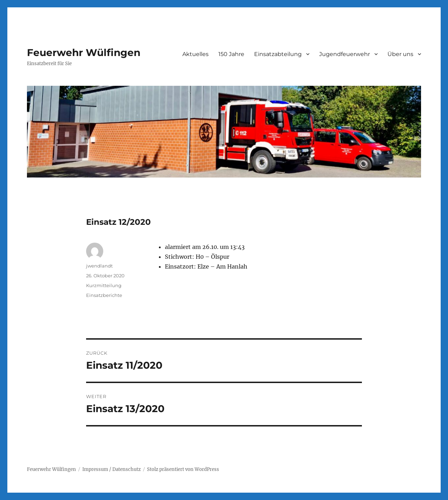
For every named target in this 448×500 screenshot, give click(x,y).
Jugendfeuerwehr (345, 54)
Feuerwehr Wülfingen (84, 53)
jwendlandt (99, 266)
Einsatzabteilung (278, 54)
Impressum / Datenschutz (111, 469)
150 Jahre (231, 54)
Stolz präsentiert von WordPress (183, 469)
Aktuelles (195, 54)
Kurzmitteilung (104, 285)
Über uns (400, 54)
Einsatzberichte (104, 295)
